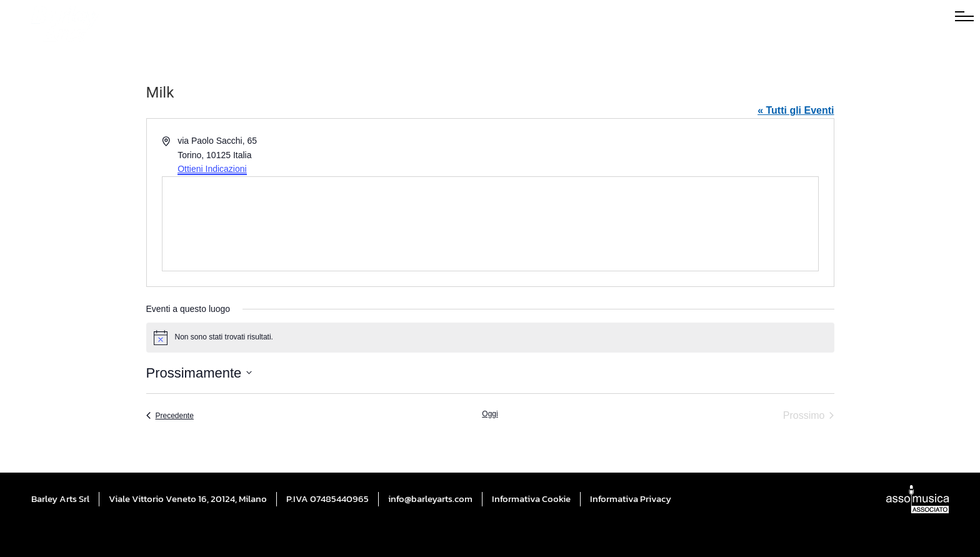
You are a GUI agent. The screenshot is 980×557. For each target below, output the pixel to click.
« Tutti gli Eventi (796, 110)
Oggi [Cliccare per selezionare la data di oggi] (490, 414)
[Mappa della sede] (490, 224)
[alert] (490, 338)
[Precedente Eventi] (170, 416)
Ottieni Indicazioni (212, 169)
